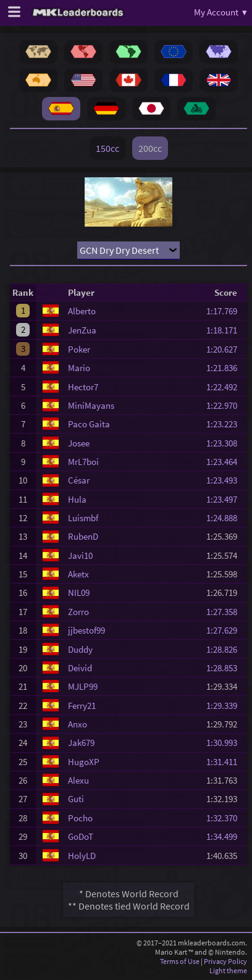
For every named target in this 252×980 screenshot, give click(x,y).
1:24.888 (225, 518)
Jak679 (81, 743)
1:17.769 (225, 311)
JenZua (82, 330)
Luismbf (83, 518)
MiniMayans (91, 405)
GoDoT (81, 836)
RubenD (83, 536)
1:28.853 (225, 668)
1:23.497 (225, 499)
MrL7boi (83, 462)
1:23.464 (225, 462)
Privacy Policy (225, 961)
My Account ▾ (220, 12)
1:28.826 (225, 649)
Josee (79, 443)
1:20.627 (225, 349)
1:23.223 (225, 424)
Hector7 (83, 387)
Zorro (78, 612)
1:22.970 (225, 405)
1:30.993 (225, 743)
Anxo (78, 724)
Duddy (80, 649)
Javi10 (80, 555)
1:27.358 (225, 612)
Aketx (78, 574)
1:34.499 (225, 836)
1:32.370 (225, 818)
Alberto (82, 311)
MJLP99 (83, 686)
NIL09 (79, 593)
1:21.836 (225, 368)
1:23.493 (225, 480)
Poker (79, 349)
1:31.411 (225, 762)
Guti (76, 799)
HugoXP (84, 762)
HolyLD (82, 856)
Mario (79, 368)
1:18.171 (225, 330)
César (79, 480)
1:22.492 (225, 387)
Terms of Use (180, 961)
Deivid (80, 668)
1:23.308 (225, 443)
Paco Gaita (89, 424)
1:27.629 (225, 630)
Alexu (78, 780)
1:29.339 (225, 706)
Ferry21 (82, 706)
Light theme (228, 970)
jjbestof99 (86, 630)
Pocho (80, 818)
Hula (77, 499)
